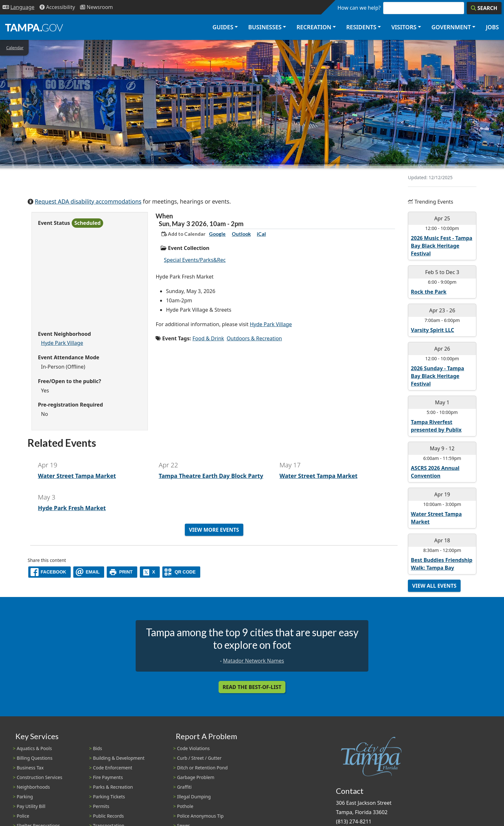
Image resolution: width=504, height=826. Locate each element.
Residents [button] (361, 27)
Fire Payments (108, 777)
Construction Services (40, 777)
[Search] (484, 8)
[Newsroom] (96, 7)
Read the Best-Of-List (252, 687)
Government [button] (451, 27)
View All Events (434, 586)
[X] (150, 572)
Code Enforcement (113, 768)
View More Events (214, 530)
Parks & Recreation (113, 787)
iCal (261, 234)
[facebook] (50, 572)
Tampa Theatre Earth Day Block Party (211, 476)
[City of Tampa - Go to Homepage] (34, 27)
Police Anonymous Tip (200, 816)
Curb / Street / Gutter (199, 758)
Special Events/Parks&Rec (195, 260)
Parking (25, 797)
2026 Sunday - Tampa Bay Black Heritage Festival (437, 376)
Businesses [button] (265, 27)
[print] (122, 572)
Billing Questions (35, 758)
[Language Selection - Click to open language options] (18, 7)
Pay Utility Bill (31, 806)
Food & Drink (208, 338)
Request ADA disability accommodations (88, 201)
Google (217, 234)
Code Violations (194, 748)
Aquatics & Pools (34, 748)
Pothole (185, 806)
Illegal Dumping (194, 797)
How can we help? (359, 8)
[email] (89, 572)
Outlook (241, 234)
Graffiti (184, 787)
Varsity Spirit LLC (432, 330)
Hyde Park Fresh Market (72, 508)
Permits (101, 806)
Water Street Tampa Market (77, 476)
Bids (97, 748)
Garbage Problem (196, 777)
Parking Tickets (109, 797)
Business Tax (30, 768)
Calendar (15, 48)
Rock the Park (428, 292)
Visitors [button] (404, 27)
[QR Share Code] (181, 572)
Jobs (492, 27)
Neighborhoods (33, 787)
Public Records (108, 816)
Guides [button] (223, 27)
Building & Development (119, 758)
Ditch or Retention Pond (203, 768)
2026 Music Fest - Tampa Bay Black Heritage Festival (441, 246)
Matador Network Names (254, 661)
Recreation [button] (314, 27)
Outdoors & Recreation (254, 338)
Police (23, 816)
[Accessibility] (57, 7)
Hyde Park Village (62, 343)
